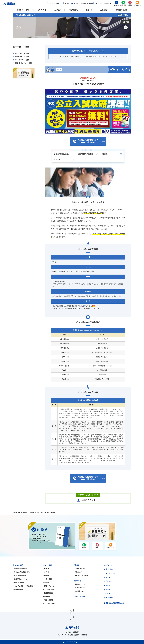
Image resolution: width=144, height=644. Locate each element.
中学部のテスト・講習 (21, 57)
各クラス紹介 (48, 565)
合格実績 (77, 565)
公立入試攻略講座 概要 (88, 154)
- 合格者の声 (78, 572)
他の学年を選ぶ (124, 15)
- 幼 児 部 (46, 569)
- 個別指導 (47, 596)
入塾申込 (107, 593)
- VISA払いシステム (80, 588)
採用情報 (90, 3)
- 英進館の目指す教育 (20, 569)
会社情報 (84, 3)
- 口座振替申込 (79, 591)
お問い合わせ (108, 597)
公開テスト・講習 (80, 596)
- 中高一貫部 (47, 579)
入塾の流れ (108, 581)
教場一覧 (107, 577)
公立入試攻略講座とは (64, 154)
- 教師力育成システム (20, 579)
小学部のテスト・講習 (21, 53)
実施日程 (112, 154)
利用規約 (84, 635)
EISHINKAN (70, 642)
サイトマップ (62, 635)
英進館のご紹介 (18, 565)
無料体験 (107, 589)
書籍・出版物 (108, 569)
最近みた (66, 3)
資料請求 (107, 585)
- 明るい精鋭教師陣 (19, 576)
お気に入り (75, 3)
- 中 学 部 (46, 576)
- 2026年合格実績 (80, 569)
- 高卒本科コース (49, 586)
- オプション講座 (49, 603)
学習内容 (64, 160)
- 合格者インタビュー (81, 576)
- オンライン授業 (49, 590)
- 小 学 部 (46, 572)
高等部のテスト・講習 (21, 60)
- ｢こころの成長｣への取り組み (23, 586)
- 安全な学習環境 (19, 583)
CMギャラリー (109, 565)
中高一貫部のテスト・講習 (23, 63)
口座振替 (108, 3)
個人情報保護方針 (73, 635)
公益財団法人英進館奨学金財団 (114, 603)
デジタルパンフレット (111, 573)
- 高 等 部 (46, 583)
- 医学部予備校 (48, 593)
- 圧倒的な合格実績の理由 (21, 572)
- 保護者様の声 (18, 590)
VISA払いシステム (100, 3)
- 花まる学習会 (48, 600)
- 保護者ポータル (79, 584)
